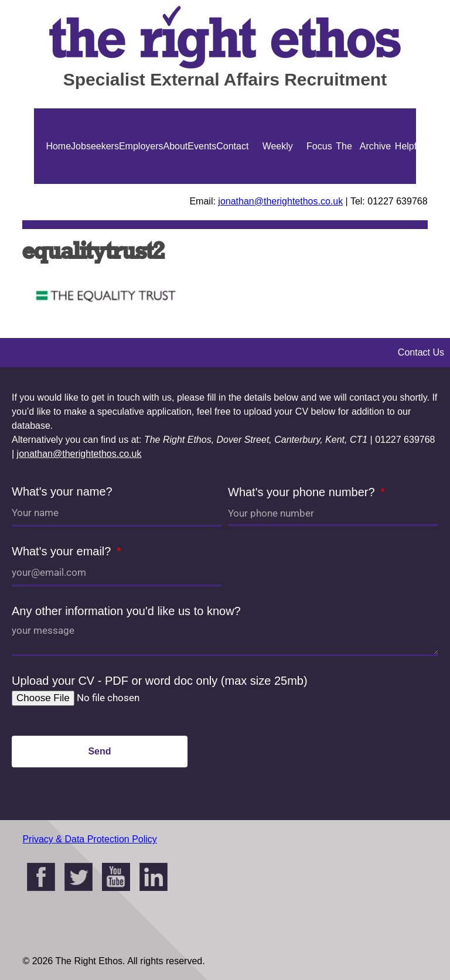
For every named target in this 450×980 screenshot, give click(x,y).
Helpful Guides (409, 184)
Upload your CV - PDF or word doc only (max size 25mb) (160, 681)
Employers (141, 146)
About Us (176, 184)
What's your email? (63, 551)
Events (202, 146)
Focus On (319, 184)
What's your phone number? (303, 492)
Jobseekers (95, 146)
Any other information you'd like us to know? (126, 611)
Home (58, 146)
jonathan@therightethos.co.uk (280, 201)
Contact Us (232, 184)
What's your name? (62, 491)
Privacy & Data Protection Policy (89, 839)
